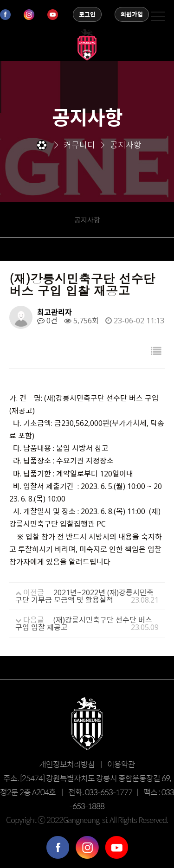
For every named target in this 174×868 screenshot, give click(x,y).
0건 (47, 321)
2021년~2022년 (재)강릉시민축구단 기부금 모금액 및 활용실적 (84, 596)
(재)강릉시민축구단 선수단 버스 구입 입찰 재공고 (84, 624)
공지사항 (87, 220)
